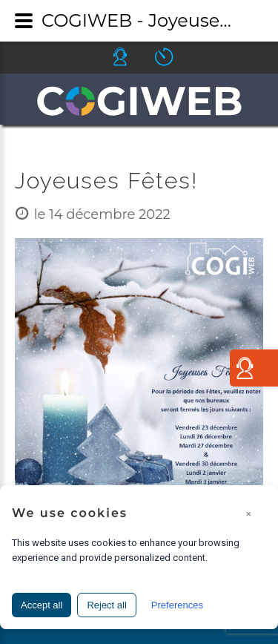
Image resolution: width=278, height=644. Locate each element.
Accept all (42, 605)
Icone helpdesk (133, 57)
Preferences (177, 605)
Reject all (106, 605)
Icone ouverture (177, 57)
